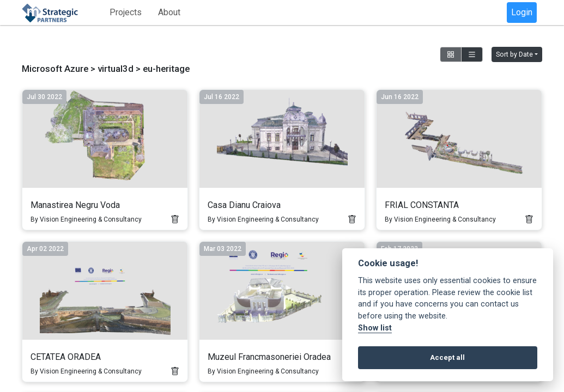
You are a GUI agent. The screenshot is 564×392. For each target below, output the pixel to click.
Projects (126, 12)
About (169, 12)
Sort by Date (514, 54)
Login (522, 12)
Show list (375, 328)
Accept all (447, 357)
